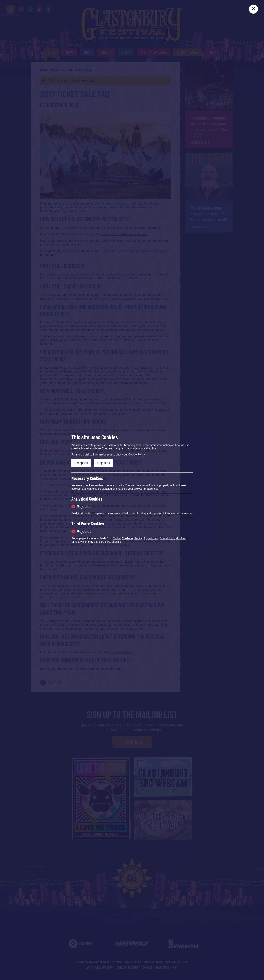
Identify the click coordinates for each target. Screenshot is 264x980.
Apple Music (151, 538)
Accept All (81, 463)
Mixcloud (181, 538)
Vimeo (75, 542)
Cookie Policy (137, 455)
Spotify (138, 538)
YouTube (128, 538)
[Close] (253, 9)
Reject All (104, 463)
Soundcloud (167, 538)
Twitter (117, 538)
